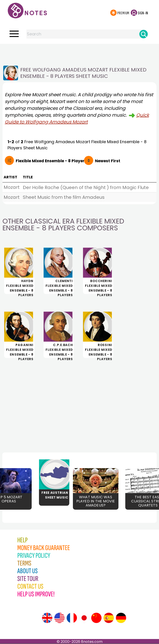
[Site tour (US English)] (59, 618)
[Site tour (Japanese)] (84, 618)
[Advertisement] (79, 53)
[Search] (144, 34)
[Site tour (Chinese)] (96, 618)
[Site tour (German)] (121, 618)
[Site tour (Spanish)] (109, 618)
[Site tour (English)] (47, 618)
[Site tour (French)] (72, 618)
